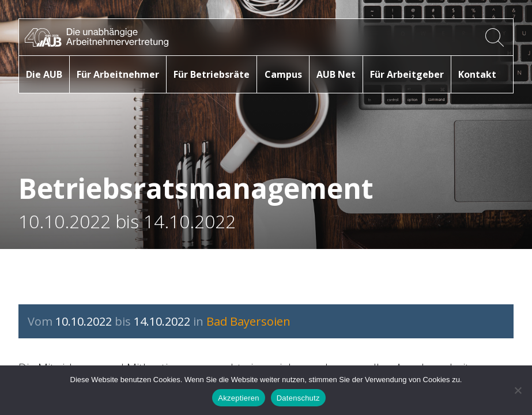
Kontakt (477, 74)
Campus (283, 74)
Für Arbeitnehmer (118, 74)
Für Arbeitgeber (407, 74)
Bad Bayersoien (248, 321)
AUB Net (336, 74)
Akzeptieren (238, 398)
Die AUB (44, 74)
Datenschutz (298, 398)
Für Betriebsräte (212, 74)
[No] (518, 390)
